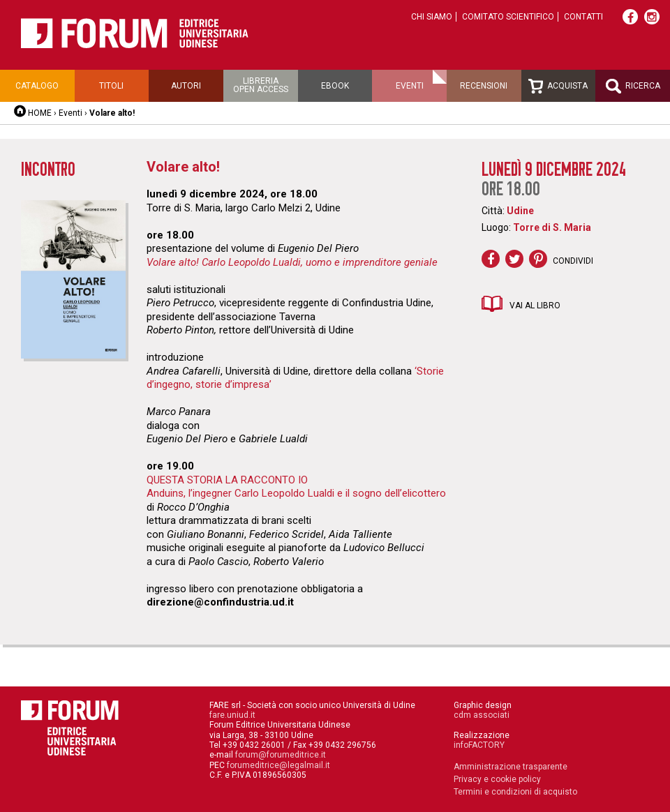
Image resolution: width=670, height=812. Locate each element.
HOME (40, 113)
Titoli (111, 86)
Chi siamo (432, 17)
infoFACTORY (479, 745)
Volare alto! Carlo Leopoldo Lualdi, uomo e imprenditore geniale (292, 262)
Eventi (410, 86)
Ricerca (633, 86)
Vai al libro (535, 306)
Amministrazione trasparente (511, 767)
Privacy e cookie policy (497, 779)
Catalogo (37, 86)
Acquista (558, 86)
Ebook (335, 86)
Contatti (583, 17)
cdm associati (482, 715)
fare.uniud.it (232, 715)
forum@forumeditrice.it (281, 755)
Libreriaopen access (261, 85)
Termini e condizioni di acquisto (515, 792)
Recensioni (484, 86)
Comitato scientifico (508, 17)
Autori (186, 86)
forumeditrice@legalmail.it (278, 765)
